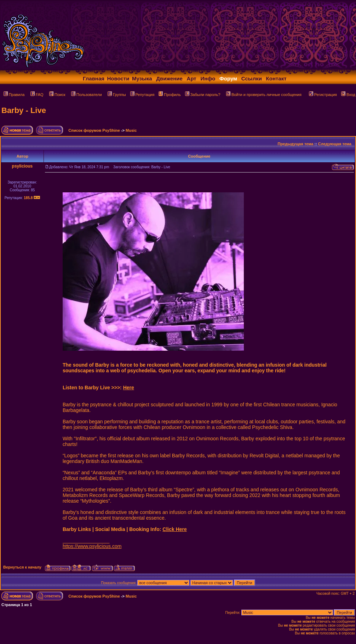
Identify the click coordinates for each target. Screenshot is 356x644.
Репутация (142, 95)
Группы (117, 95)
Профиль (170, 95)
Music (131, 130)
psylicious (22, 166)
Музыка (142, 78)
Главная (94, 78)
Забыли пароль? (203, 95)
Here (129, 388)
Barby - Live (24, 110)
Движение (169, 78)
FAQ (37, 95)
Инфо (208, 78)
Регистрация (323, 95)
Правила (14, 95)
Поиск (57, 95)
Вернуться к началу (22, 567)
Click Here (174, 529)
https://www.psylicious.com (92, 546)
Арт (192, 78)
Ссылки (252, 78)
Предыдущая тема (296, 144)
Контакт (276, 78)
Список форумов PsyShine (94, 130)
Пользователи (87, 95)
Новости (118, 78)
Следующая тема (335, 144)
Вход (348, 95)
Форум (228, 78)
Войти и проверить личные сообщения (264, 95)
